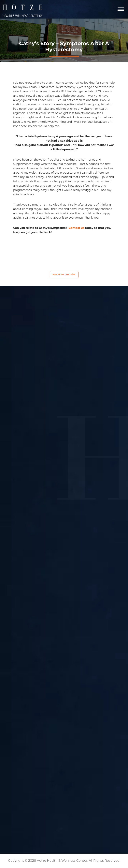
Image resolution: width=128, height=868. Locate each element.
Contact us (76, 228)
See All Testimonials (64, 275)
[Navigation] (121, 9)
